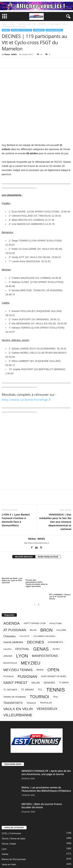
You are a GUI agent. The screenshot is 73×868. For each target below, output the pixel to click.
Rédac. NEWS (10, 54)
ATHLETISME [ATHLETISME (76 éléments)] (56, 606)
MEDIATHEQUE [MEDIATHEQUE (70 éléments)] (10, 646)
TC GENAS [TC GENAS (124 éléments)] (27, 672)
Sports (12, 24)
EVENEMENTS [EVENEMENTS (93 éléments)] (55, 625)
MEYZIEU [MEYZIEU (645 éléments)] (31, 646)
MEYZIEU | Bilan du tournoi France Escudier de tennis (42, 788)
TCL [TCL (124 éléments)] (40, 672)
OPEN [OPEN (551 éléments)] (53, 653)
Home (4, 24)
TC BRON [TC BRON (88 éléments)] (64, 665)
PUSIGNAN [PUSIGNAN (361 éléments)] (27, 659)
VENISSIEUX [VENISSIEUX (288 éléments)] (47, 691)
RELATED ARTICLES (24, 539)
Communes (39, 30)
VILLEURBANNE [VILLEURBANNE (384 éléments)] (18, 698)
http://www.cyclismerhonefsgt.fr (26, 382)
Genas (5, 837)
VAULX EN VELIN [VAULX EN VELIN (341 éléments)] (18, 692)
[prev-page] (35, 587)
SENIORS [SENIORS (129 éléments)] (49, 665)
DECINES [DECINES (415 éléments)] (35, 625)
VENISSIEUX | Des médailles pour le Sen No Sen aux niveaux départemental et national (55, 504)
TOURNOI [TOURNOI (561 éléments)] (39, 679)
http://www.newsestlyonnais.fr (36, 525)
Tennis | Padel (9, 826)
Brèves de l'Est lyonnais (14, 842)
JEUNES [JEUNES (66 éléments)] (56, 632)
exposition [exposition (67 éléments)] (7, 632)
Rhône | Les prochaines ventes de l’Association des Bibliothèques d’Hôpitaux (46, 772)
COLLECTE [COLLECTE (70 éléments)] (24, 619)
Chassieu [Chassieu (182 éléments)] (9, 619)
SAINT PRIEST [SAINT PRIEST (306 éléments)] (15, 665)
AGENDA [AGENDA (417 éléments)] (12, 606)
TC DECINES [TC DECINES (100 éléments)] (10, 672)
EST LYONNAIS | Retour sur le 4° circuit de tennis (60, 579)
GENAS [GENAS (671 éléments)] (41, 632)
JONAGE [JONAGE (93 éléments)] (8, 639)
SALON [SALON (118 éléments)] (35, 665)
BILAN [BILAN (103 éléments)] (33, 613)
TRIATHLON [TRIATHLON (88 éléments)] (46, 686)
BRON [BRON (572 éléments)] (46, 613)
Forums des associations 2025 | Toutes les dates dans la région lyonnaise (36, 566)
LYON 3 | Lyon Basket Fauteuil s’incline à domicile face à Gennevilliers (16, 502)
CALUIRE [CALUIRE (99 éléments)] (61, 613)
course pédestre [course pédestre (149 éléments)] (13, 625)
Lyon (4, 832)
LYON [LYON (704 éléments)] (22, 639)
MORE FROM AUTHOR (48, 539)
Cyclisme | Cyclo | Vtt (27, 24)
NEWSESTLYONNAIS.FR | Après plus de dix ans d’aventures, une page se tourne (46, 755)
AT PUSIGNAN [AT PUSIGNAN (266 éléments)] (15, 613)
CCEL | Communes (11, 816)
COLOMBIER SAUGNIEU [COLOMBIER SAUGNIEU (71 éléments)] (44, 619)
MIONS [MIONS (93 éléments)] (40, 653)
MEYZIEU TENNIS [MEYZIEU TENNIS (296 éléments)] (18, 653)
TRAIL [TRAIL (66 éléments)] (55, 680)
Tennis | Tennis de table (13, 821)
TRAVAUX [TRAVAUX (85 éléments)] (31, 686)
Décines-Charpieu (54, 30)
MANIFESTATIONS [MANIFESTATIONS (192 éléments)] (45, 639)
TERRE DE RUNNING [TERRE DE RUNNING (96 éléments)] (15, 680)
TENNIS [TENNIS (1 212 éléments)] (56, 672)
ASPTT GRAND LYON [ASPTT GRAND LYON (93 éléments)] (35, 606)
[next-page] (39, 587)
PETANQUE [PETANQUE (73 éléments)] (9, 659)
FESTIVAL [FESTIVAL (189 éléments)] (22, 632)
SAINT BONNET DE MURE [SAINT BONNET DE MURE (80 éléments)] (53, 659)
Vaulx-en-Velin (9, 847)
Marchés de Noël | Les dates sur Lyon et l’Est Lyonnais (12, 563)
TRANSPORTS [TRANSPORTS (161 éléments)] (13, 686)
